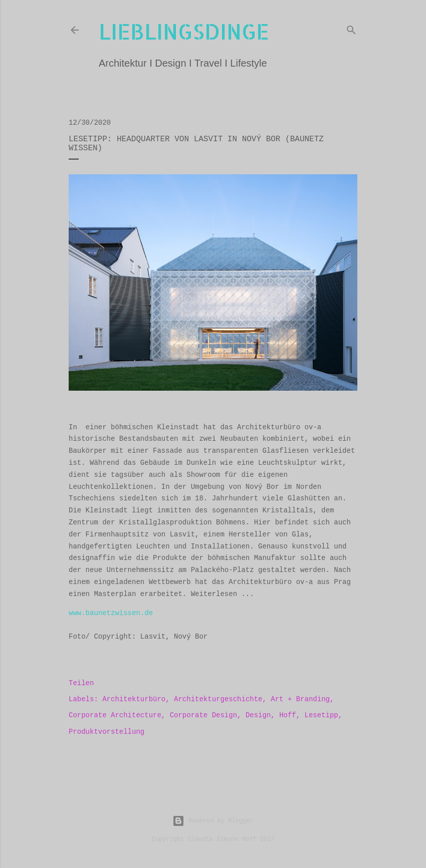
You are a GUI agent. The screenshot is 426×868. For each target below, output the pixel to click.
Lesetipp (322, 715)
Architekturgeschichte (218, 699)
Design (258, 715)
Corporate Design (203, 715)
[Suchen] (351, 28)
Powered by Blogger (213, 821)
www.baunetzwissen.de (111, 613)
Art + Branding (300, 699)
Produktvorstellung (107, 732)
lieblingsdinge (184, 31)
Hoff (288, 715)
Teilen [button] (81, 683)
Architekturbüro (134, 699)
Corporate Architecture (115, 715)
